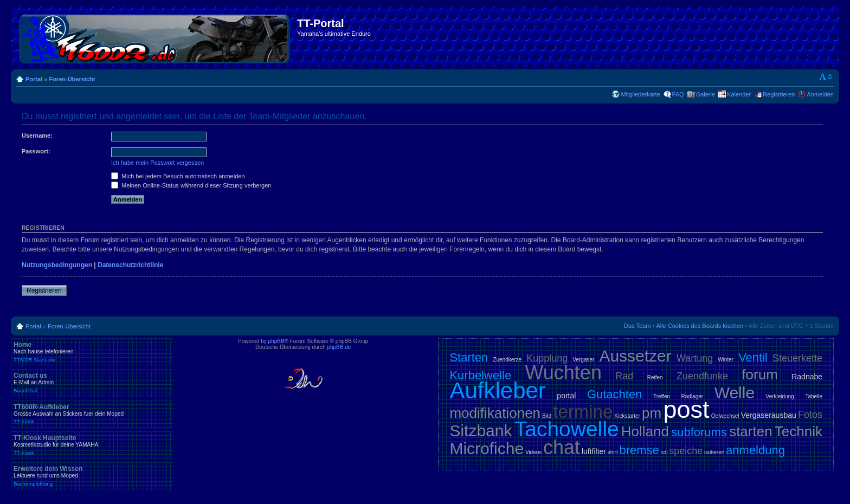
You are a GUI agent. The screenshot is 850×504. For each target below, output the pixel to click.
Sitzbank (481, 431)
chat (562, 447)
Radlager (693, 396)
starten (751, 431)
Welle (735, 393)
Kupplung (547, 358)
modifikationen (495, 413)
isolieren (714, 452)
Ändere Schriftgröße (826, 77)
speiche (686, 451)
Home (92, 352)
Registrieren (779, 94)
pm (652, 413)
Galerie (706, 94)
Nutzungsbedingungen (57, 265)
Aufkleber (497, 390)
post (686, 409)
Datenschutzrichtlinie (130, 265)
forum (759, 374)
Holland (645, 431)
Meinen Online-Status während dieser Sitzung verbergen (191, 185)
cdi (664, 452)
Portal (34, 79)
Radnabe (807, 377)
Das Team (637, 326)
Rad (624, 376)
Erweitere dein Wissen (92, 476)
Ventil (753, 357)
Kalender (739, 94)
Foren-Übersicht (72, 79)
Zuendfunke (702, 376)
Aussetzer (635, 356)
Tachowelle (567, 429)
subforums (699, 432)
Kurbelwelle (480, 375)
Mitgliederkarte (640, 94)
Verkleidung (780, 396)
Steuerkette (797, 358)
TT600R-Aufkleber (92, 414)
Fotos (810, 415)
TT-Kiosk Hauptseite (92, 445)
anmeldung (755, 450)
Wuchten (564, 373)
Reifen (655, 377)
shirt (613, 452)
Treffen (662, 396)
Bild (547, 416)
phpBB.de (339, 347)
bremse (639, 450)
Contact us (92, 383)
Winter (726, 360)
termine (583, 412)
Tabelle (814, 396)
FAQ (678, 94)
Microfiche (487, 448)
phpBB (276, 341)
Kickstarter (627, 416)
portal (566, 396)
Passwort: (36, 151)
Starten (469, 357)
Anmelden (820, 94)
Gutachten (615, 394)
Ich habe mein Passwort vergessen (157, 163)
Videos (533, 452)
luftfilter (594, 451)
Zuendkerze (507, 360)
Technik (799, 431)
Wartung (695, 358)
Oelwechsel (725, 416)
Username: (37, 135)
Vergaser (583, 360)
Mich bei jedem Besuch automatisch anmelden (178, 176)
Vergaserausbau (769, 415)
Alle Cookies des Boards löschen (700, 326)
